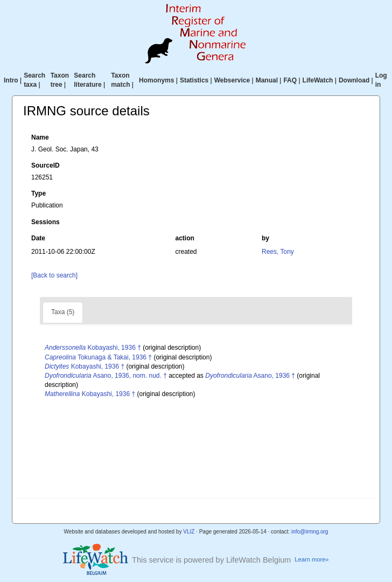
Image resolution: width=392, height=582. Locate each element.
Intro (11, 80)
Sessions (45, 222)
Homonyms (156, 80)
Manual (267, 80)
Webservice (232, 80)
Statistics (194, 80)
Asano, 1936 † (250, 376)
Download (354, 80)
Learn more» (311, 559)
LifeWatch (318, 80)
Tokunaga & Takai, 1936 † (98, 357)
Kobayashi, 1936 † (93, 348)
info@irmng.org (310, 532)
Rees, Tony (278, 252)
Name (40, 137)
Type (38, 193)
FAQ (290, 80)
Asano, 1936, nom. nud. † (106, 376)
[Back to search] (54, 275)
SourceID (45, 165)
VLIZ (189, 532)
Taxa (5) (63, 312)
